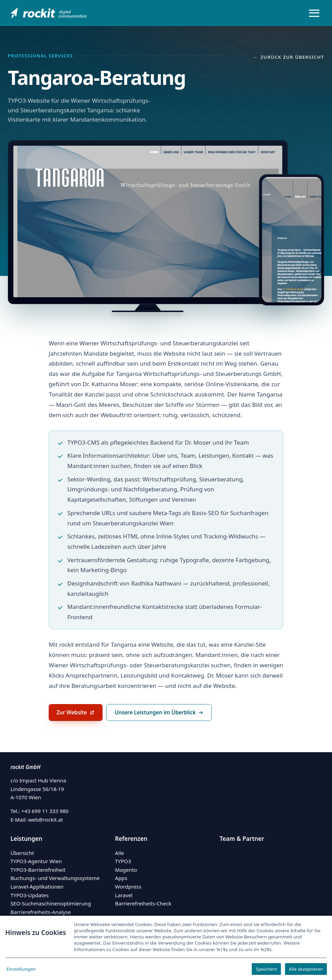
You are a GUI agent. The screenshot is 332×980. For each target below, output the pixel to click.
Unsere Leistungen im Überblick (159, 712)
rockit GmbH (25, 767)
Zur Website (79, 714)
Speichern (266, 969)
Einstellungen (21, 969)
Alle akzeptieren (306, 969)
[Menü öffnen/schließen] (314, 13)
